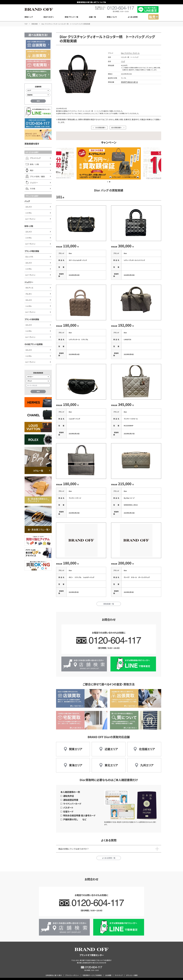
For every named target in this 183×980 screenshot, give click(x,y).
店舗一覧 (92, 17)
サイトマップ (119, 972)
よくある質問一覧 (109, 855)
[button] (108, 182)
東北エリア (111, 762)
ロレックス (29, 257)
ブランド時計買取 (32, 251)
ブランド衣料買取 (32, 319)
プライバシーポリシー (72, 972)
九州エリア (147, 762)
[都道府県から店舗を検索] (38, 95)
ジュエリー (29, 282)
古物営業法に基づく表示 (54, 972)
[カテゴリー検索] (38, 377)
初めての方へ (49, 17)
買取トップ (29, 17)
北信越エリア (147, 746)
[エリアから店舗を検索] (38, 91)
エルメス (29, 207)
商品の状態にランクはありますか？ (74, 845)
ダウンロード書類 (132, 972)
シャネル (29, 213)
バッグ (27, 201)
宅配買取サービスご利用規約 (92, 972)
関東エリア (76, 746)
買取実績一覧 (109, 601)
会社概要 (108, 972)
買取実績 (34, 24)
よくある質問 (133, 17)
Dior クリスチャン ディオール (130, 53)
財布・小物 (29, 226)
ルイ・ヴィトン (30, 219)
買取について (112, 17)
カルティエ (29, 288)
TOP (26, 24)
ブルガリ (29, 294)
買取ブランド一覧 (71, 17)
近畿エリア (111, 746)
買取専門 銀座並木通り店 (129, 82)
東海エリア (76, 762)
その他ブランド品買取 (34, 344)
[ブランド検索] (38, 381)
